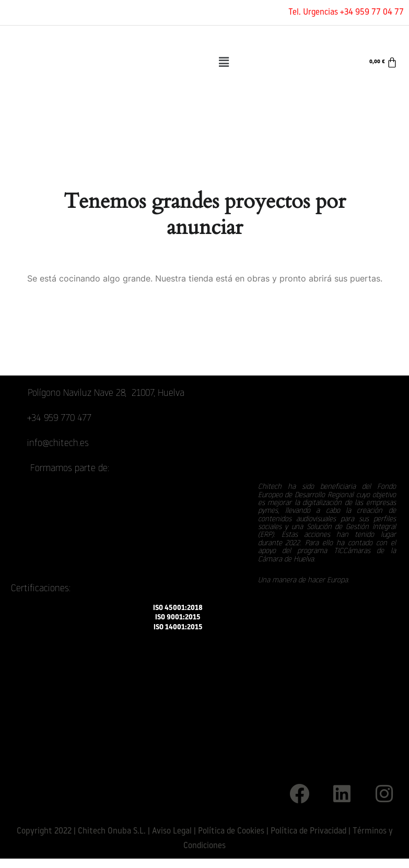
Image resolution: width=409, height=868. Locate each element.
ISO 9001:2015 (178, 618)
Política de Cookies (231, 831)
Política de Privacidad (308, 831)
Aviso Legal (172, 831)
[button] (224, 62)
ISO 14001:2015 (178, 627)
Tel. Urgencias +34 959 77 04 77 (346, 13)
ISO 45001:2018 (178, 608)
